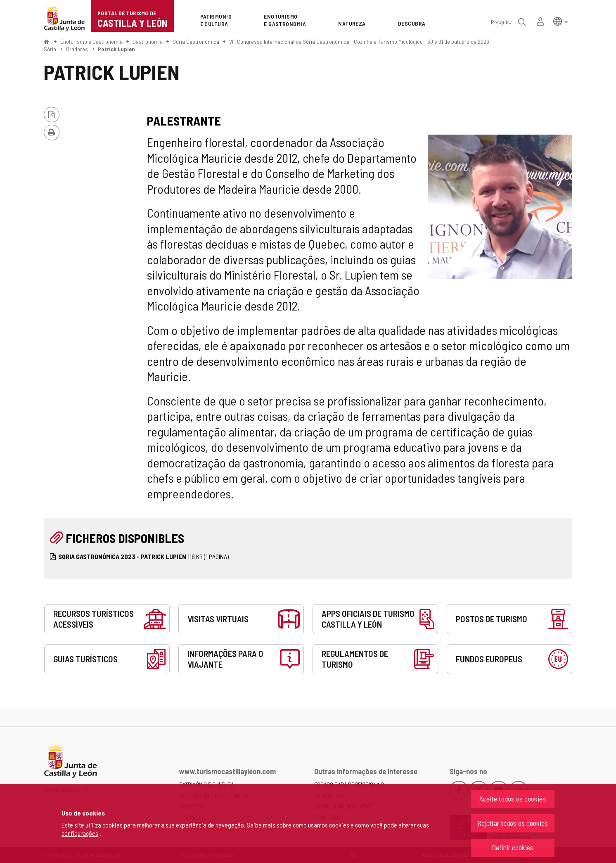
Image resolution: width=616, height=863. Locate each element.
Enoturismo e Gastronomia (91, 41)
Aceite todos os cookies (513, 799)
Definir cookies (513, 847)
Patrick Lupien (116, 49)
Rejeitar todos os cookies (513, 823)
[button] (560, 21)
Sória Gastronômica (196, 41)
